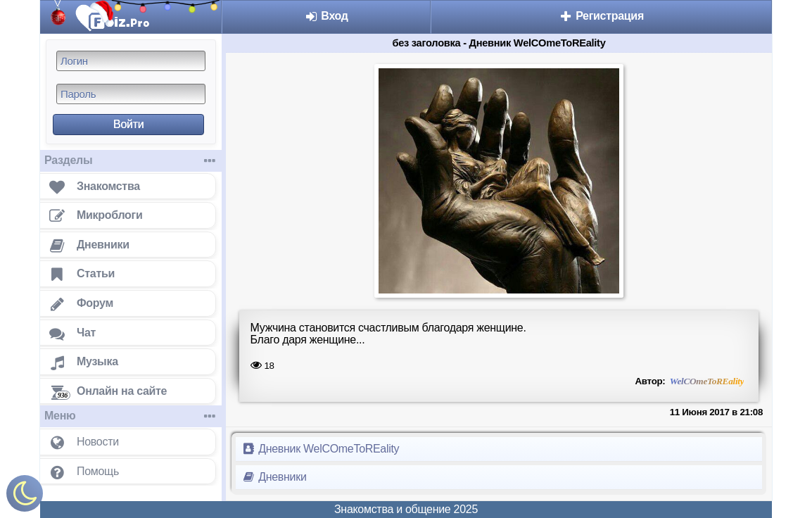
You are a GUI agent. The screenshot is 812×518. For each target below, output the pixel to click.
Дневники (274, 477)
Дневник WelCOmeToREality (320, 449)
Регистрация (601, 16)
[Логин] (131, 61)
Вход (326, 16)
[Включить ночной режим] (25, 497)
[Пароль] (131, 94)
